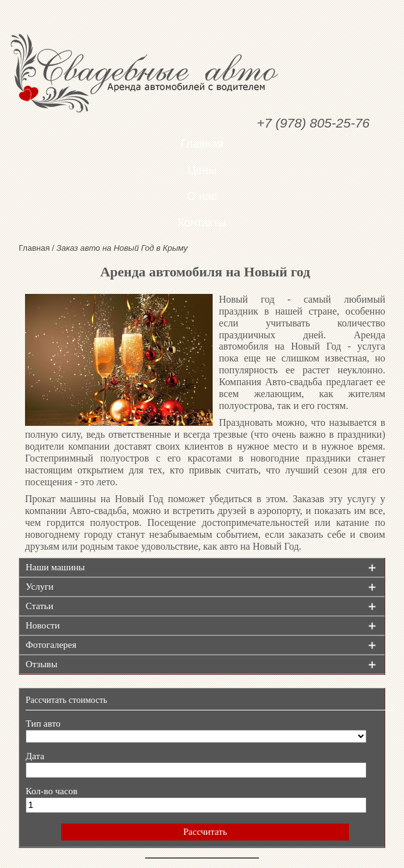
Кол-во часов (52, 791)
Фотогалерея (51, 645)
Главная (202, 144)
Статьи (39, 606)
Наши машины (55, 567)
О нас (202, 196)
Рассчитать (205, 832)
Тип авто (43, 724)
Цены (202, 170)
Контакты (202, 223)
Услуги (40, 587)
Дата (35, 756)
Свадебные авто (202, 73)
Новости (43, 625)
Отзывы (42, 664)
